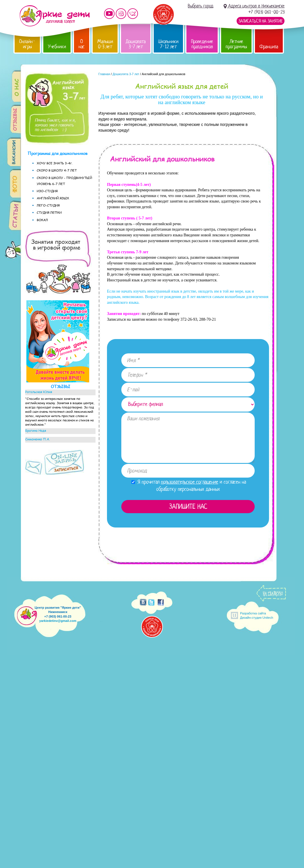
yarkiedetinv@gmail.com (58, 621)
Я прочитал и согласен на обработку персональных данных (189, 485)
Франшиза (269, 47)
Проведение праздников (202, 44)
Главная (104, 74)
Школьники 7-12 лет (168, 44)
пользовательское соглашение (190, 482)
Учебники (57, 47)
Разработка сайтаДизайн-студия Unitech (257, 615)
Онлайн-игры (27, 44)
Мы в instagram (121, 14)
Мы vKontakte (133, 14)
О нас (82, 44)
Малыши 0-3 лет (105, 44)
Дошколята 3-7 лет (136, 44)
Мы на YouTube (109, 14)
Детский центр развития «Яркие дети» (55, 16)
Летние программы (236, 44)
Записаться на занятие (261, 21)
